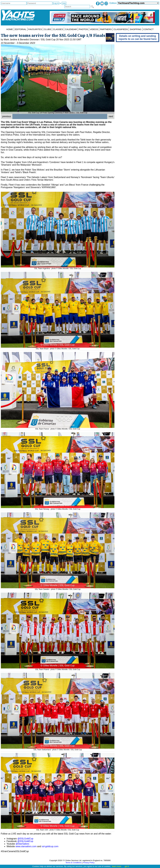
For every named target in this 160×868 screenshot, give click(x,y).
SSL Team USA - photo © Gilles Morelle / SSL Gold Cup (58, 829)
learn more (117, 866)
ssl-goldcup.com (50, 846)
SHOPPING (135, 29)
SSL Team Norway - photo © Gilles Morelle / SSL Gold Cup (58, 508)
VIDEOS (94, 29)
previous (7, 116)
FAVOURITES (35, 29)
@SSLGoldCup (25, 839)
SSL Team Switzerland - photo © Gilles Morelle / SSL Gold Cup (58, 749)
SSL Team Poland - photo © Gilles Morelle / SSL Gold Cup (58, 668)
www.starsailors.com (26, 846)
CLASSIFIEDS (121, 29)
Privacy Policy (89, 863)
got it (127, 866)
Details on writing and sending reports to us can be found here (137, 37)
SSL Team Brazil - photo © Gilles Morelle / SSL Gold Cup (58, 348)
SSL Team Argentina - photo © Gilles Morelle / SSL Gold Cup (58, 267)
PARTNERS (106, 29)
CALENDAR (71, 29)
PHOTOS (83, 29)
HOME (10, 29)
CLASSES (58, 29)
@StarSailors (22, 844)
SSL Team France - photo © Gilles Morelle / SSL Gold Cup (58, 428)
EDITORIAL (21, 29)
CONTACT (148, 29)
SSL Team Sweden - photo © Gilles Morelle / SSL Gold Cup (58, 588)
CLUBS (48, 29)
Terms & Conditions (74, 863)
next (111, 116)
